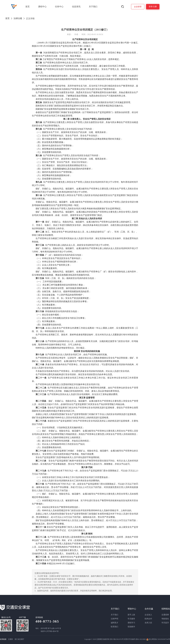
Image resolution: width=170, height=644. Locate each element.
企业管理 (138, 7)
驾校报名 (165, 619)
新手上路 (131, 615)
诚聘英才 (114, 623)
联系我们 (114, 627)
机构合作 (148, 619)
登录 (151, 7)
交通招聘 (165, 615)
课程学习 (131, 623)
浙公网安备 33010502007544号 (158, 639)
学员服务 (131, 619)
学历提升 (165, 623)
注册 (155, 7)
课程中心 (42, 7)
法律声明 (114, 619)
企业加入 (148, 615)
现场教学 (131, 627)
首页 (27, 7)
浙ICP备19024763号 (117, 639)
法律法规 (18, 18)
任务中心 (59, 7)
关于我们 (93, 7)
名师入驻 (148, 623)
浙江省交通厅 (19, 639)
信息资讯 (76, 7)
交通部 (10, 639)
